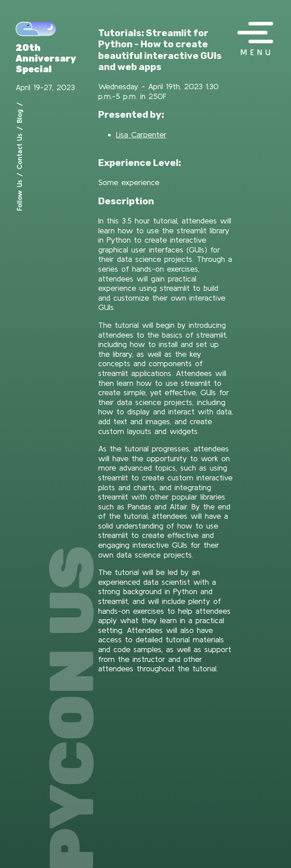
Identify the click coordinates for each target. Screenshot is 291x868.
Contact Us (19, 151)
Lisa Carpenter (141, 134)
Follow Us (19, 195)
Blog (19, 116)
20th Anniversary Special (46, 58)
